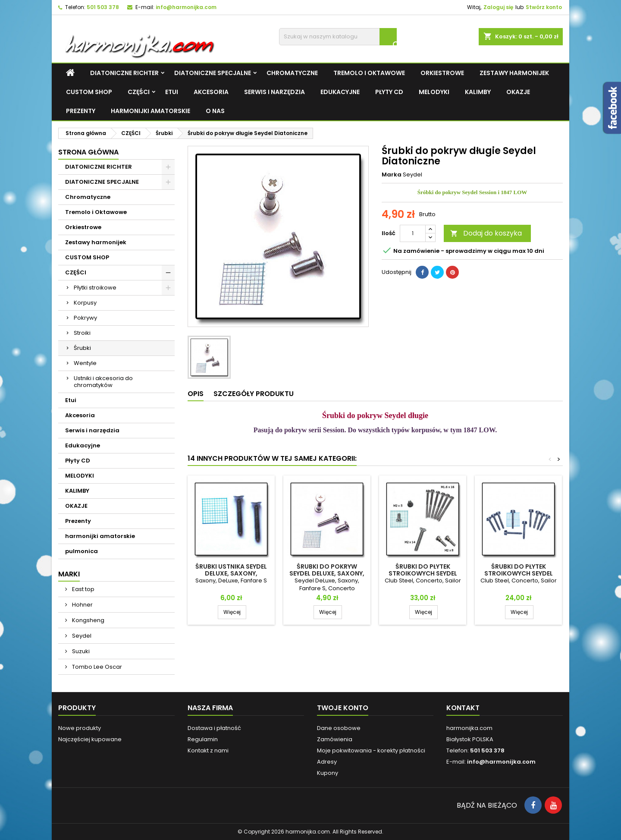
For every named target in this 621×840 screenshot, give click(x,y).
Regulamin (203, 739)
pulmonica (82, 551)
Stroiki (82, 333)
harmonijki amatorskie (151, 111)
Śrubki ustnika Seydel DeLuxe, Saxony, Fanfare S (231, 573)
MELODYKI (434, 92)
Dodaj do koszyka (486, 233)
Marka (392, 175)
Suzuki (80, 651)
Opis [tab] (196, 394)
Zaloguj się (498, 7)
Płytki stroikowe (95, 288)
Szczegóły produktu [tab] (254, 394)
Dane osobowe (339, 728)
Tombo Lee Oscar (96, 667)
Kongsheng (88, 620)
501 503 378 (103, 7)
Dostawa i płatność (214, 728)
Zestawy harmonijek (514, 73)
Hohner (82, 605)
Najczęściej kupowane (90, 739)
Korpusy (85, 303)
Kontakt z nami (208, 750)
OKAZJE (518, 92)
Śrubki (82, 348)
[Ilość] (413, 233)
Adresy (327, 762)
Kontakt (463, 708)
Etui (172, 92)
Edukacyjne (340, 92)
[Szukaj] (338, 37)
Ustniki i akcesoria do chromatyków (103, 382)
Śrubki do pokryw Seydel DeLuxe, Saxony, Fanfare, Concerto (327, 573)
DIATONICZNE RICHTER (124, 73)
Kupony (328, 773)
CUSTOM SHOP (89, 92)
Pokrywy (85, 318)
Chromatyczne (292, 73)
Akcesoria (211, 92)
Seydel (81, 636)
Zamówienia (335, 739)
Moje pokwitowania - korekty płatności (371, 750)
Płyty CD (389, 92)
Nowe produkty (80, 728)
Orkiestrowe (442, 73)
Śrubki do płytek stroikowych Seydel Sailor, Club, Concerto (519, 573)
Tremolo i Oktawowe (369, 73)
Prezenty (81, 111)
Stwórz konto (544, 7)
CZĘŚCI (139, 92)
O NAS (215, 111)
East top (83, 589)
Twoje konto (343, 708)
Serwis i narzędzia (274, 92)
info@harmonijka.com (186, 7)
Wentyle (85, 363)
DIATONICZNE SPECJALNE (213, 73)
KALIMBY (478, 92)
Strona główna (88, 152)
